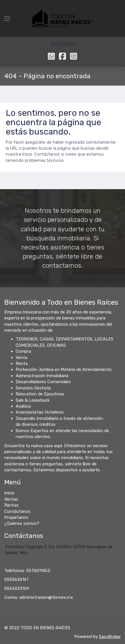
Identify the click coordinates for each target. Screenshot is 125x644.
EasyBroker (110, 637)
